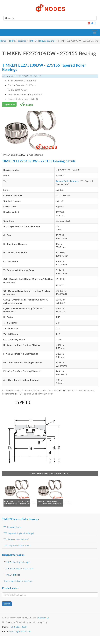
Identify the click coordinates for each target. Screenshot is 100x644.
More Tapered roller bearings (18, 581)
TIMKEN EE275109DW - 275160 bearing (54, 502)
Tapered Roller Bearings (67, 181)
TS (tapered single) (12, 527)
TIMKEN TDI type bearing (42, 41)
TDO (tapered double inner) (17, 545)
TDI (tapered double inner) (16, 539)
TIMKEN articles (12, 575)
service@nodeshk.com (20, 631)
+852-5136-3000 (18, 627)
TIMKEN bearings (17, 41)
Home (3, 41)
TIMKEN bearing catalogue (17, 562)
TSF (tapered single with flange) (19, 533)
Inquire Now (9, 104)
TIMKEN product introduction (19, 568)
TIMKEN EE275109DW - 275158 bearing (21, 502)
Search (7, 604)
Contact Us (44, 618)
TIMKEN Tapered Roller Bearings (20, 519)
